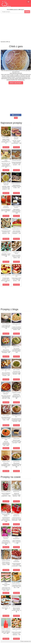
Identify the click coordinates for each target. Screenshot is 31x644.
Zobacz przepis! (6, 147)
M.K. (30, 641)
